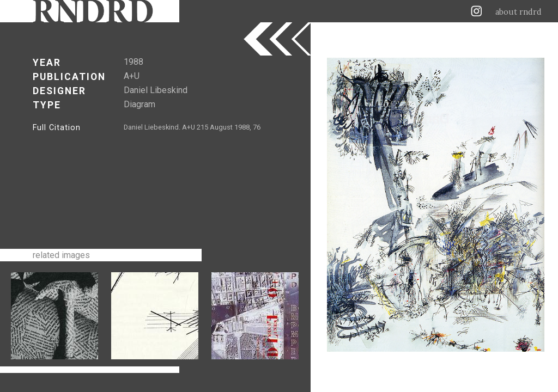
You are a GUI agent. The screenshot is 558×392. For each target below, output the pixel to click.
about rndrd (518, 12)
